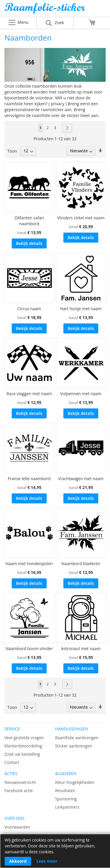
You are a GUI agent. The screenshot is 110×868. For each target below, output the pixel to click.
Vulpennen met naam (81, 394)
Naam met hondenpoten (29, 564)
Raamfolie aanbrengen (77, 738)
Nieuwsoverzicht (20, 782)
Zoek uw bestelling (22, 754)
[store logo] (55, 10)
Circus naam (29, 309)
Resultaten (65, 791)
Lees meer (47, 861)
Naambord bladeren (81, 564)
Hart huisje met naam (81, 309)
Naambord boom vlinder (29, 649)
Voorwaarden (17, 827)
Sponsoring (66, 799)
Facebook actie (19, 791)
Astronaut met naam (81, 649)
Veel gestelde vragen (24, 738)
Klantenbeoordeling (23, 746)
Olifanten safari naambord (29, 221)
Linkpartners (67, 807)
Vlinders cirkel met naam (81, 218)
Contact (12, 762)
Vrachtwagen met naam (81, 479)
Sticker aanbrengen (74, 746)
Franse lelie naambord (29, 479)
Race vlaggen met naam (29, 394)
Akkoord (18, 861)
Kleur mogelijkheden (75, 782)
